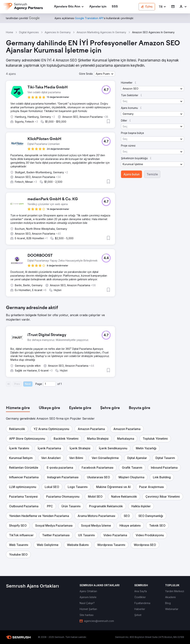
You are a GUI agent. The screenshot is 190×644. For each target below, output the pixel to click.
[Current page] (50, 384)
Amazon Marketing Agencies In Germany (101, 32)
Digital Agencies (29, 32)
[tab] (18, 408)
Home (10, 32)
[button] (162, 7)
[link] (98, 7)
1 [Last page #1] (61, 384)
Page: (39, 384)
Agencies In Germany (58, 32)
